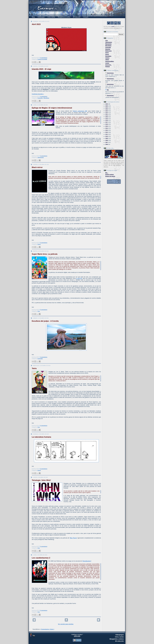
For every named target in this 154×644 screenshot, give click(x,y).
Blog (33, 17)
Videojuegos (41, 17)
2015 (107, 126)
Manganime (108, 44)
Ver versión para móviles (66, 624)
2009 (107, 138)
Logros (107, 63)
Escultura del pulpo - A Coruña (45, 321)
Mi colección (77, 17)
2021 (107, 114)
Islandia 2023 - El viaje (41, 69)
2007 (107, 142)
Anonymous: (110, 73)
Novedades (108, 56)
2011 (107, 134)
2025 (107, 106)
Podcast (108, 66)
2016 (107, 124)
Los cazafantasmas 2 (41, 558)
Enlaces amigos (110, 174)
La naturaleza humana (41, 437)
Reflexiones (108, 51)
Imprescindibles (110, 61)
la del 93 (79, 278)
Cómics (107, 58)
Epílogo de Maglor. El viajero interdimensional (52, 108)
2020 (107, 116)
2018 (107, 120)
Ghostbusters (87, 561)
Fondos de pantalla (42, 59)
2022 (107, 112)
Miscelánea (46, 98)
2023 (107, 110)
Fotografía (40, 98)
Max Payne (73, 538)
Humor (39, 470)
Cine (39, 311)
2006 (107, 144)
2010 (107, 136)
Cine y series (51, 17)
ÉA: (108, 90)
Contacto (86, 17)
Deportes (108, 49)
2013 (107, 130)
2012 (107, 132)
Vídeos (107, 60)
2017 (107, 122)
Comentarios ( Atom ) (48, 629)
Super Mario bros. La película (45, 254)
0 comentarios (44, 58)
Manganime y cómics (64, 17)
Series (39, 244)
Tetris (34, 368)
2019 (107, 118)
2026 (107, 104)
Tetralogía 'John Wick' (41, 480)
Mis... (107, 173)
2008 (107, 140)
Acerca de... (108, 65)
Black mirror (37, 167)
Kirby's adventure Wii (80, 111)
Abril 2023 (36, 24)
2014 (107, 128)
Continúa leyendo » (38, 94)
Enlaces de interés (110, 176)
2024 (107, 108)
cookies (113, 27)
